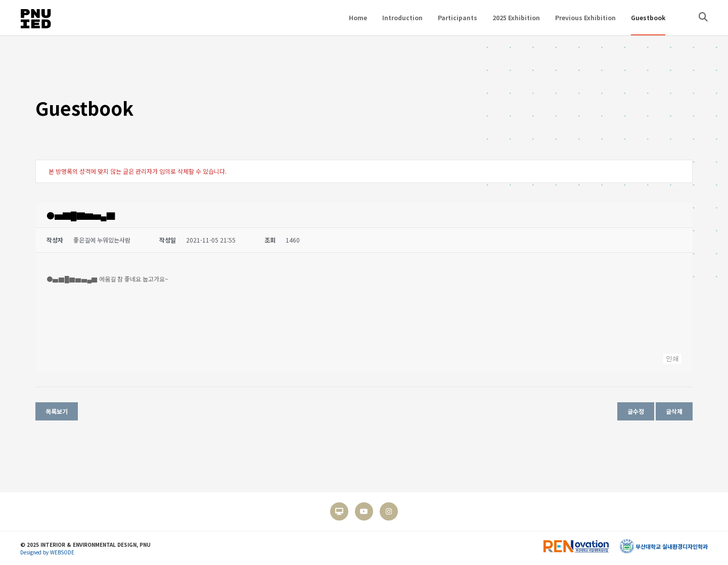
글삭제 (674, 411)
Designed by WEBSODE (47, 552)
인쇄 (672, 359)
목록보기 (57, 411)
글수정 (636, 411)
